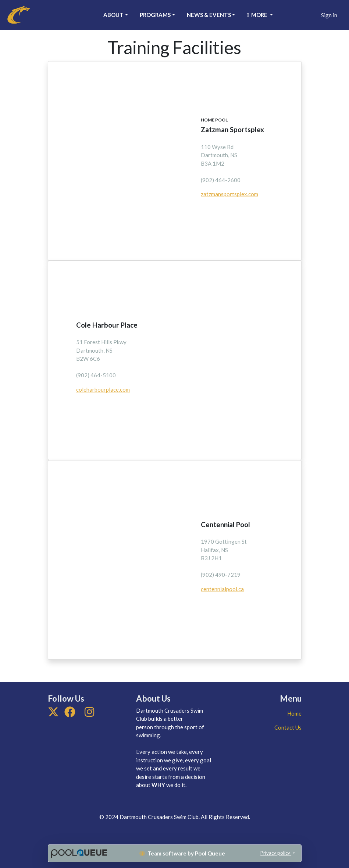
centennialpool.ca (222, 589)
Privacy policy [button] (276, 853)
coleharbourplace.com (103, 389)
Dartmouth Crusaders (49, 14)
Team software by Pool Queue (182, 853)
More (257, 15)
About (113, 15)
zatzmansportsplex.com (229, 194)
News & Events (209, 15)
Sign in (329, 15)
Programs (155, 15)
